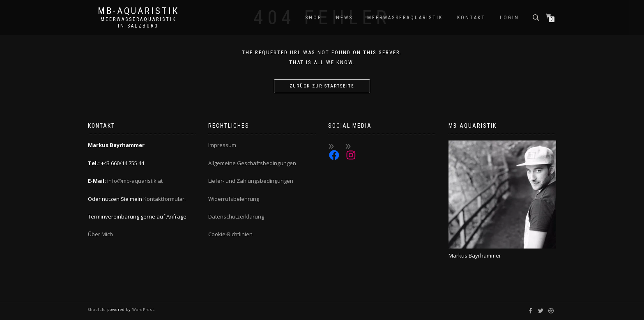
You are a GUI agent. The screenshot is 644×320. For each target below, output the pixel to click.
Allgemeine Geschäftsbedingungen (252, 163)
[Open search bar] (537, 17)
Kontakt (471, 18)
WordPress (143, 310)
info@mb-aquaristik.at (135, 181)
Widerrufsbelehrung (234, 199)
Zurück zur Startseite (322, 86)
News (344, 18)
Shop (313, 18)
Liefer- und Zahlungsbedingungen (251, 181)
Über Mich (100, 234)
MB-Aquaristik (138, 11)
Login (509, 18)
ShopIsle (98, 310)
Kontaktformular (164, 199)
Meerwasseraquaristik (405, 18)
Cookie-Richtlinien (230, 234)
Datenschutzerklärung (236, 216)
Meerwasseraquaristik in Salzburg (138, 23)
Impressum (222, 145)
